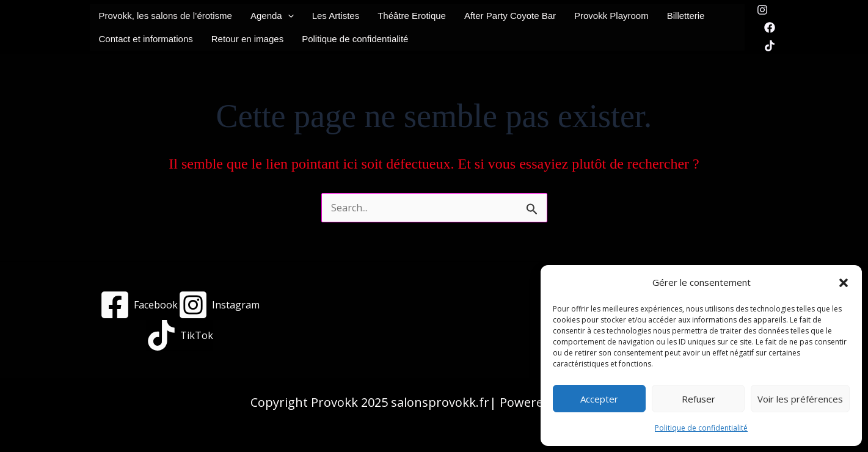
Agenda (272, 16)
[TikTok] (770, 46)
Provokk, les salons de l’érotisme (166, 16)
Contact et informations (146, 39)
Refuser (698, 399)
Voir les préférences (800, 399)
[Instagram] (762, 10)
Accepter (599, 399)
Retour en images (247, 39)
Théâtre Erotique (412, 16)
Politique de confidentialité (701, 428)
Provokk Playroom (611, 16)
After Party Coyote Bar (510, 16)
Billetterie (686, 16)
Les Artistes (336, 16)
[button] (844, 283)
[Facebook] (770, 27)
